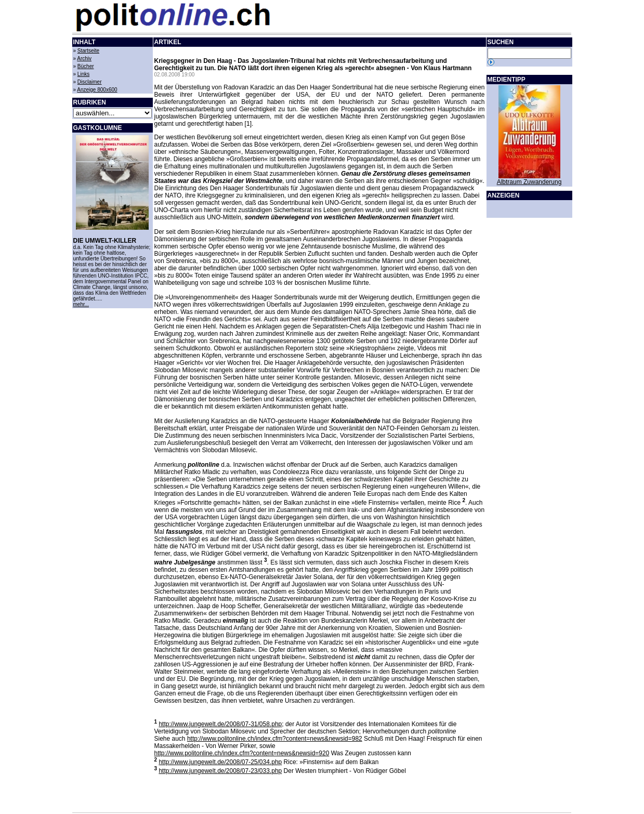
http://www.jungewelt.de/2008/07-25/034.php (220, 762)
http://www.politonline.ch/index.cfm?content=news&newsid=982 (275, 739)
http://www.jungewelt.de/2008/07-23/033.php (220, 771)
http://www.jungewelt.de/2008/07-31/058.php (220, 724)
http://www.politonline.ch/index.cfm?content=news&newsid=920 (242, 753)
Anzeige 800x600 (97, 90)
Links (83, 74)
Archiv (84, 58)
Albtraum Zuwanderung (529, 182)
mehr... (81, 304)
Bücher (86, 66)
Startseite (88, 51)
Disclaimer (90, 82)
